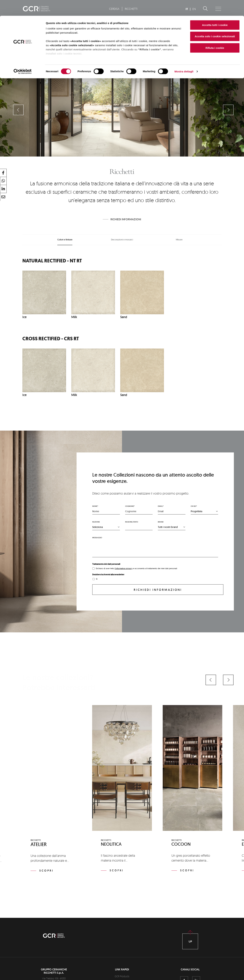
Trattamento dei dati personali (106, 564)
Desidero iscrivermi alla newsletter (108, 575)
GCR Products (122, 976)
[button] (211, 680)
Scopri (46, 871)
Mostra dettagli (184, 56)
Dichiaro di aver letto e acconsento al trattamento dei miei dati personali (137, 568)
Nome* (95, 506)
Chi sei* (194, 506)
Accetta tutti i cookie (215, 9)
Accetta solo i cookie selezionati (215, 21)
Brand (161, 522)
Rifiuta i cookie (215, 32)
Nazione (96, 522)
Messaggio (97, 538)
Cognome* (130, 506)
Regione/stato (132, 522)
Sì (97, 579)
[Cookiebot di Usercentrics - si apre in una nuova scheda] (23, 56)
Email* (161, 506)
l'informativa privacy (124, 568)
